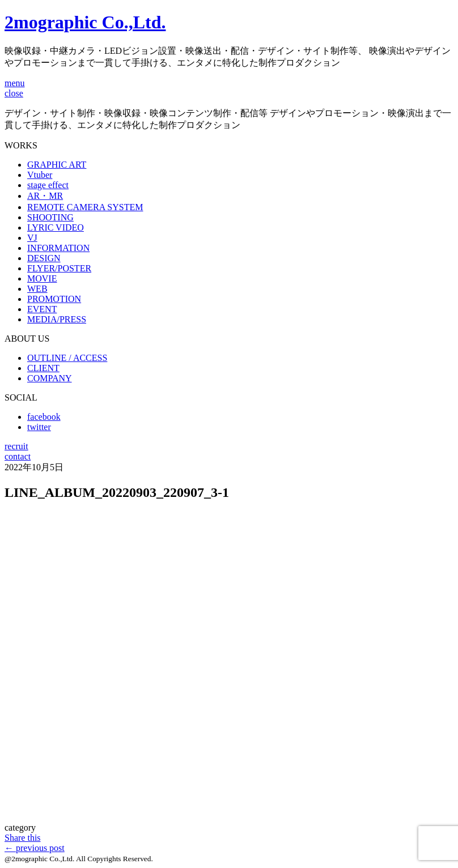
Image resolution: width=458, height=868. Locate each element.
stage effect (48, 185)
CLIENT (43, 368)
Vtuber (40, 175)
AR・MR (45, 196)
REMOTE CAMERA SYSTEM (85, 207)
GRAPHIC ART (57, 165)
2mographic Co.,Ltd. (85, 22)
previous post (35, 848)
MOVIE (42, 278)
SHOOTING (50, 217)
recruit (16, 446)
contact (18, 456)
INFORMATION (58, 248)
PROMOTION (54, 299)
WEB (37, 289)
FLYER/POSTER (59, 268)
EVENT (42, 309)
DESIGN (44, 258)
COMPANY (50, 378)
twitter (39, 427)
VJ (32, 238)
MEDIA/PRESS (57, 319)
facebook (44, 417)
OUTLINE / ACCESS (67, 358)
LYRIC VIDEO (56, 227)
